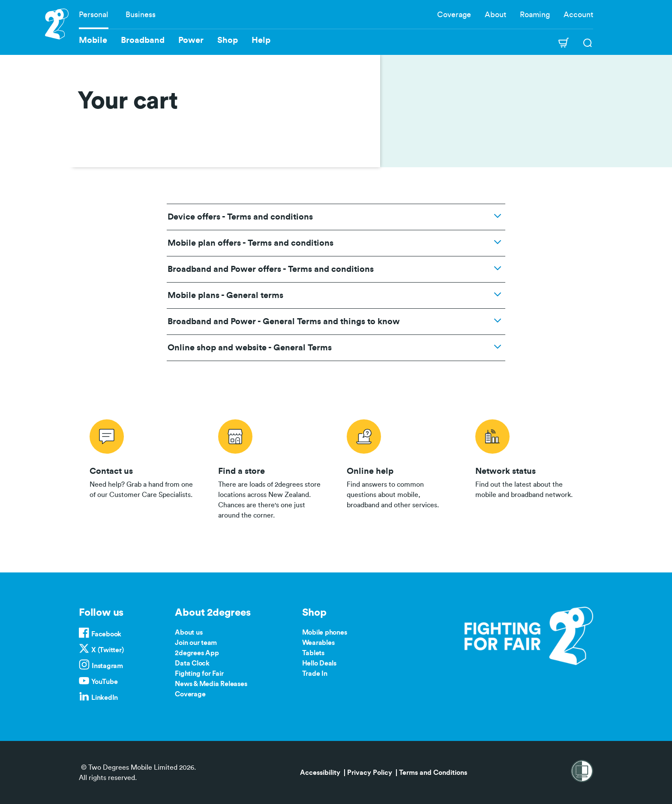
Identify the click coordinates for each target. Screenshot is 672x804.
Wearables (318, 643)
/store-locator (272, 468)
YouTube (104, 682)
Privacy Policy (370, 773)
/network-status (529, 468)
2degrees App (197, 653)
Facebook (106, 634)
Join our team (196, 643)
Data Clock (192, 663)
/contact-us (143, 468)
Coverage (454, 15)
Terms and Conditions (433, 773)
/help (400, 468)
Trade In (315, 674)
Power (191, 40)
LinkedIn (105, 698)
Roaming (535, 15)
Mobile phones (325, 632)
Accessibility (320, 773)
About (495, 15)
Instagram (107, 666)
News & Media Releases (211, 684)
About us (189, 632)
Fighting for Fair (199, 674)
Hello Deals (319, 663)
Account (578, 15)
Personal (94, 15)
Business (141, 15)
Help (261, 40)
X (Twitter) (107, 650)
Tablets (313, 653)
